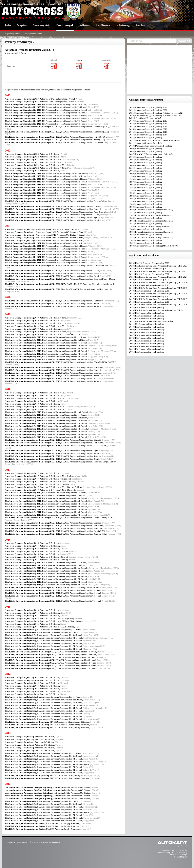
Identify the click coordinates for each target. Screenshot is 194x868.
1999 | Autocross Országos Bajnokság (146, 176)
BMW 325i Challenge (178, 855)
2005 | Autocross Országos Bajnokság (146, 160)
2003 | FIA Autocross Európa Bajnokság (147, 346)
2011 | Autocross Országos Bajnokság (146, 143)
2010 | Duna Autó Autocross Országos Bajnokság (151, 146)
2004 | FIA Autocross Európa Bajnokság (147, 343)
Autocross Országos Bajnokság (175, 850)
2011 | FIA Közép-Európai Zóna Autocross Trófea (151, 321)
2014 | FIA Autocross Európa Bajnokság (147, 313)
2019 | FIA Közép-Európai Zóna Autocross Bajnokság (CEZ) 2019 (158, 288)
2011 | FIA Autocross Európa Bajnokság (147, 324)
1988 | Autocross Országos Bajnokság (146, 207)
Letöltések (103, 25)
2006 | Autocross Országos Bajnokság (146, 157)
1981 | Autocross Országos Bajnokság (146, 243)
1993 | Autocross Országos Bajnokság (146, 193)
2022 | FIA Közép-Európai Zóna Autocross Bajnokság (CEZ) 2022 (158, 271)
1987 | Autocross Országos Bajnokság (146, 212)
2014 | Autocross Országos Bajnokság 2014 (148, 135)
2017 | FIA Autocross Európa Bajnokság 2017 (149, 296)
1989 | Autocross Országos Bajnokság (146, 204)
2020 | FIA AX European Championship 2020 (149, 280)
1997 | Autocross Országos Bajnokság (146, 182)
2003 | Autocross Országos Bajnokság (146, 165)
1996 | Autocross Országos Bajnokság (146, 185)
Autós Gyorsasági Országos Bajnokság (172, 852)
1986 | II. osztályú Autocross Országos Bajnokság (151, 221)
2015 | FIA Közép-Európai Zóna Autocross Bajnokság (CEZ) (156, 310)
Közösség (123, 25)
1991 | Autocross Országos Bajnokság (146, 199)
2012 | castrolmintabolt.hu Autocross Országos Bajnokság (155, 140)
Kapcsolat (11, 842)
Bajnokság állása (12, 34)
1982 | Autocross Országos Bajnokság (146, 240)
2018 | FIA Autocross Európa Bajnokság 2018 (149, 291)
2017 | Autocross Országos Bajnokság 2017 (148, 126)
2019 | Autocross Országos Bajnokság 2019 (148, 121)
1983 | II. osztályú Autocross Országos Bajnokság (151, 237)
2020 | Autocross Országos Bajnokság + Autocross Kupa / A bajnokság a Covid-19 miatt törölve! (155, 117)
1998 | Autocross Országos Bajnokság (146, 179)
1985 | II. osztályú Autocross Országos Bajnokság (151, 226)
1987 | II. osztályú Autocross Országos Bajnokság (151, 215)
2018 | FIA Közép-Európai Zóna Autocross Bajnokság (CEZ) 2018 (158, 293)
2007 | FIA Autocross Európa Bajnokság (147, 335)
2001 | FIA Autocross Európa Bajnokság (147, 352)
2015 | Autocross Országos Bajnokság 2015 (148, 132)
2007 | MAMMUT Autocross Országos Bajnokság (151, 154)
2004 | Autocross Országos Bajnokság (146, 162)
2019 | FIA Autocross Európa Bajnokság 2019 (149, 285)
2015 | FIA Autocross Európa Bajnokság (147, 307)
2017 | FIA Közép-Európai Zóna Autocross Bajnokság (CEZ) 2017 (158, 299)
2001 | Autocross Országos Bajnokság (146, 171)
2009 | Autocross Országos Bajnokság (146, 149)
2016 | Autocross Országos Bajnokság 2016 (148, 129)
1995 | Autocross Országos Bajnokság (146, 187)
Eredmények (65, 25)
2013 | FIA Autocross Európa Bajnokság (147, 316)
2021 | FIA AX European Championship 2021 (149, 274)
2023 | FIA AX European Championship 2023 (149, 263)
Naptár (22, 25)
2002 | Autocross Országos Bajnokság (146, 168)
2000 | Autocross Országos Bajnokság (146, 174)
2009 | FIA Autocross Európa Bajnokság (147, 330)
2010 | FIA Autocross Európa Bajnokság (147, 327)
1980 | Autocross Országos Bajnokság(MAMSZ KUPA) (154, 246)
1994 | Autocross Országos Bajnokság (146, 190)
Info (8, 25)
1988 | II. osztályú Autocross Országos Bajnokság (151, 210)
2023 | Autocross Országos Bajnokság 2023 (148, 107)
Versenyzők (41, 25)
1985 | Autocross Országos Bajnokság (146, 223)
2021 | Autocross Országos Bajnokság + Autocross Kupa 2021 (156, 113)
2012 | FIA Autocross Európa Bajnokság (147, 318)
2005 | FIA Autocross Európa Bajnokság (147, 341)
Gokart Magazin (181, 857)
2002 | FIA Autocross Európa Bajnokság (147, 349)
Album (85, 25)
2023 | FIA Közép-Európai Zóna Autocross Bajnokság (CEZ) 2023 (158, 266)
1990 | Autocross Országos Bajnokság (146, 201)
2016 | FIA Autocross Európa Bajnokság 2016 (149, 302)
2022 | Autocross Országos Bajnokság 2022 (148, 110)
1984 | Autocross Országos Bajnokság (146, 229)
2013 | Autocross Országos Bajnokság (146, 137)
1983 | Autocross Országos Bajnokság (146, 235)
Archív (141, 25)
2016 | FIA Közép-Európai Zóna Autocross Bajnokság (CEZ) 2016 (158, 305)
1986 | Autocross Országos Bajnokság (146, 218)
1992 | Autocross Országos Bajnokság (146, 196)
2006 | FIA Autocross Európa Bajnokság (147, 338)
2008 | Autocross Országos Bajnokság (146, 151)
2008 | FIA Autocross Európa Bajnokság (147, 332)
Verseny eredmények (33, 34)
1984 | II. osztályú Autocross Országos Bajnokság (151, 232)
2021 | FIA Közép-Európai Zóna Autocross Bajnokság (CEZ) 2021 (158, 277)
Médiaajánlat (22, 842)
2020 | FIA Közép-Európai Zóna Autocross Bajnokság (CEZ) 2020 (158, 282)
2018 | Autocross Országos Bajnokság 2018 (148, 124)
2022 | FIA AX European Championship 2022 (149, 269)
